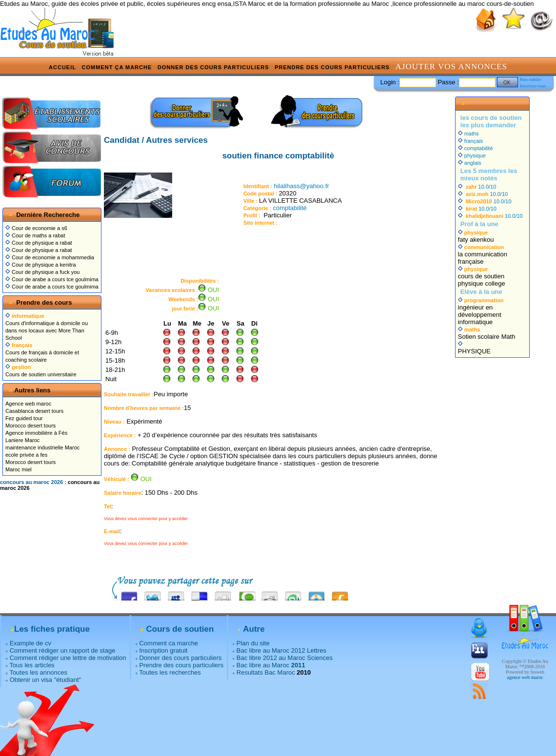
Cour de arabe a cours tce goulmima (52, 279)
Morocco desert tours (30, 426)
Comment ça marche (117, 67)
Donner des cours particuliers (213, 67)
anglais (470, 163)
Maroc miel (19, 469)
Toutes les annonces (38, 672)
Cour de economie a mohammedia (50, 257)
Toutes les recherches (170, 672)
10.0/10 (477, 187)
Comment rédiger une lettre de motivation (68, 658)
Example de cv (30, 643)
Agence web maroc (28, 404)
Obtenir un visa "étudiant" (46, 680)
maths (468, 134)
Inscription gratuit (163, 650)
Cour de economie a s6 (36, 228)
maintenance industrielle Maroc (42, 447)
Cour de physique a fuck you (42, 272)
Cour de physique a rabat (39, 243)
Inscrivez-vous (533, 86)
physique (472, 155)
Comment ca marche (169, 643)
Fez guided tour (24, 418)
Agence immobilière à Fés (36, 433)
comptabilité (289, 208)
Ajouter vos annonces (451, 67)
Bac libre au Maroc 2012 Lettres (281, 650)
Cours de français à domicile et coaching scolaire (42, 352)
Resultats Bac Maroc (266, 672)
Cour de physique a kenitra (41, 265)
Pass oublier (531, 79)
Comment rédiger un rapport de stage (63, 650)
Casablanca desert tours (34, 411)
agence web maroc (525, 677)
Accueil (62, 67)
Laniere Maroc (22, 440)
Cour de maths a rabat (35, 235)
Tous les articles (32, 665)
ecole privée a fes (26, 455)
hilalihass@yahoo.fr (301, 186)
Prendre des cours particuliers (332, 67)
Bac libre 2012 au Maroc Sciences (285, 658)
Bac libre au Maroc (271, 665)
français (471, 141)
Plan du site (253, 643)
